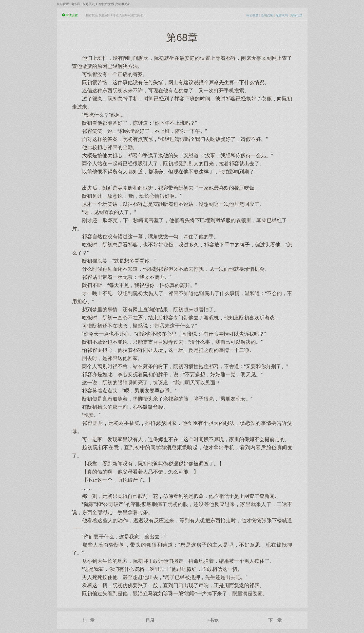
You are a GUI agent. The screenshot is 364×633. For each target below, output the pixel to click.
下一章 (275, 620)
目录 (150, 620)
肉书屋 (75, 4)
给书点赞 (267, 15)
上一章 (88, 620)
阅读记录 (296, 15)
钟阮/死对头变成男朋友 (115, 4)
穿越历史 (89, 4)
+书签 (213, 620)
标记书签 (252, 15)
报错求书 (282, 15)
